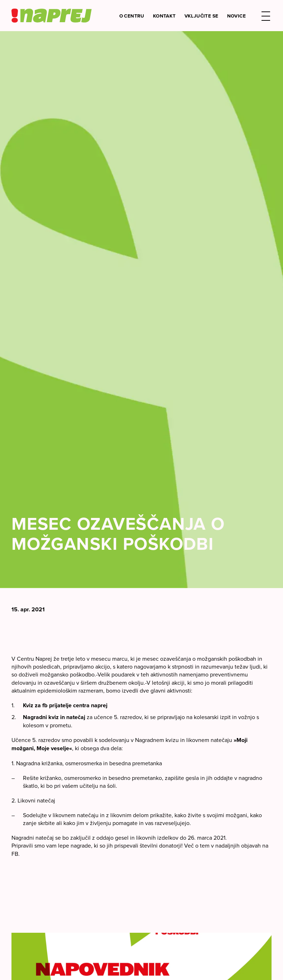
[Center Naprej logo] (52, 16)
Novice (236, 16)
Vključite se (202, 16)
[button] (266, 16)
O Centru (132, 16)
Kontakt (164, 16)
